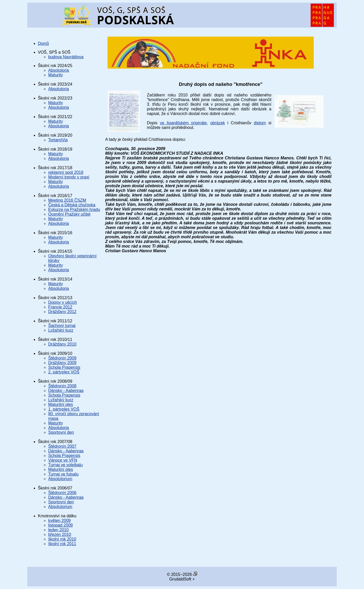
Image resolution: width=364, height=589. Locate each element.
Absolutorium (60, 479)
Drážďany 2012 (62, 312)
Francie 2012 (60, 307)
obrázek (218, 123)
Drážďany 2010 (62, 344)
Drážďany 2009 (62, 363)
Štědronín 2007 (62, 446)
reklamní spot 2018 (66, 172)
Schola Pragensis (64, 367)
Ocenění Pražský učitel (69, 214)
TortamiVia (58, 140)
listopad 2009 (60, 525)
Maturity (56, 75)
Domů (43, 43)
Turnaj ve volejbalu (65, 465)
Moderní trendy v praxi (69, 177)
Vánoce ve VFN (63, 460)
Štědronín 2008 (62, 386)
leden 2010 (58, 530)
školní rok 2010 (62, 539)
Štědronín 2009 (62, 358)
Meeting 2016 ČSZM (67, 200)
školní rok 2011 (62, 544)
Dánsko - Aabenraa (66, 391)
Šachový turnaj (62, 326)
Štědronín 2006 (62, 493)
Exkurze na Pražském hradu (74, 210)
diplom (260, 123)
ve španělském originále (183, 123)
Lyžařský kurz (61, 330)
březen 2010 (60, 534)
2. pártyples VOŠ (64, 372)
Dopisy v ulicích (63, 302)
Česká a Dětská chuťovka (72, 205)
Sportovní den (61, 432)
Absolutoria (59, 70)
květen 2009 (59, 521)
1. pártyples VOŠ (64, 409)
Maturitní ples (61, 404)
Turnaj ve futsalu (63, 474)
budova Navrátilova (66, 57)
